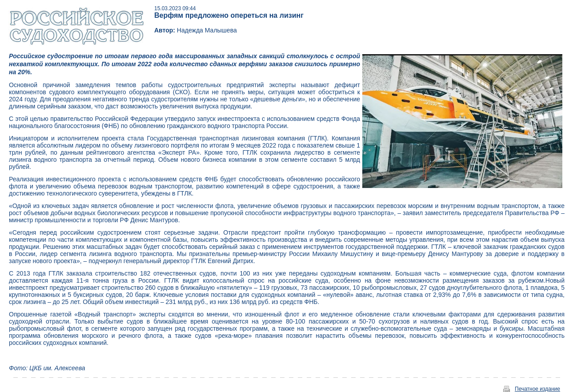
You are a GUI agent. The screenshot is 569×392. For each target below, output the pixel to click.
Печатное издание (537, 389)
